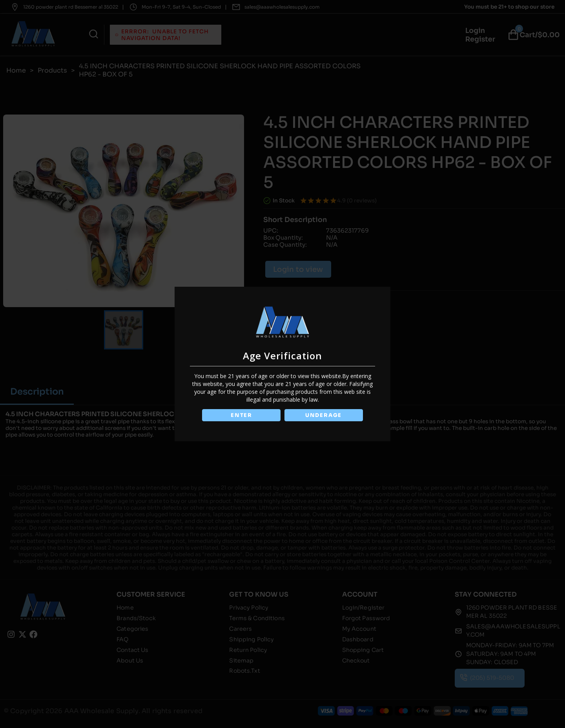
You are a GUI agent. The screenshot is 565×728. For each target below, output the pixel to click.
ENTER (241, 415)
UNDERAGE (324, 415)
